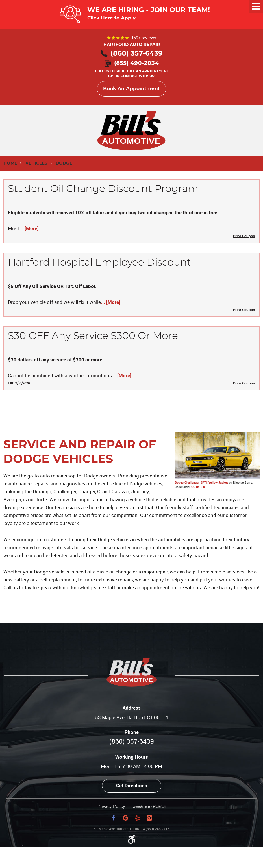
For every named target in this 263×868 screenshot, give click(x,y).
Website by (149, 807)
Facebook (114, 818)
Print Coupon (244, 236)
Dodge (64, 163)
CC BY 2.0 (198, 487)
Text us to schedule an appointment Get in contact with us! (132, 70)
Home (10, 163)
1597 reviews (144, 38)
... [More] (29, 228)
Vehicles (36, 163)
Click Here (100, 18)
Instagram (149, 818)
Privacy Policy (111, 806)
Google (126, 818)
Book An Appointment (131, 89)
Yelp (138, 818)
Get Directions (132, 785)
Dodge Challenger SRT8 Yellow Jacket (201, 482)
